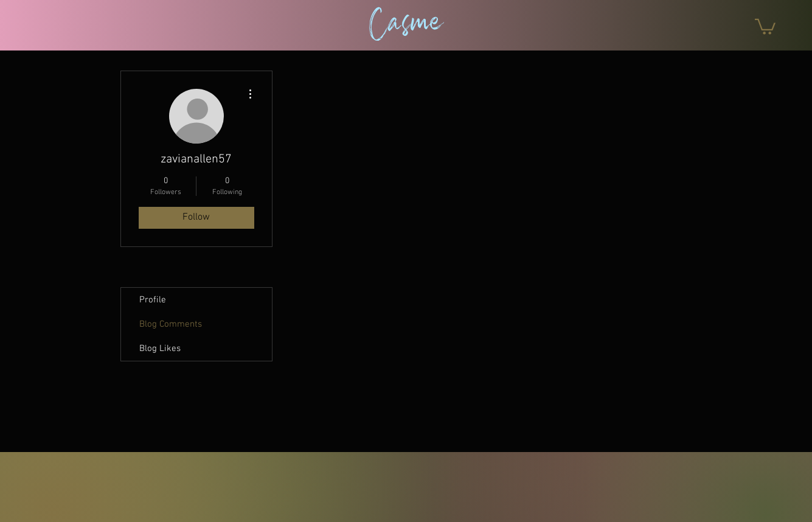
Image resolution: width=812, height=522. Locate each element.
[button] (765, 26)
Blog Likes (160, 349)
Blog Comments (171, 324)
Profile (153, 300)
